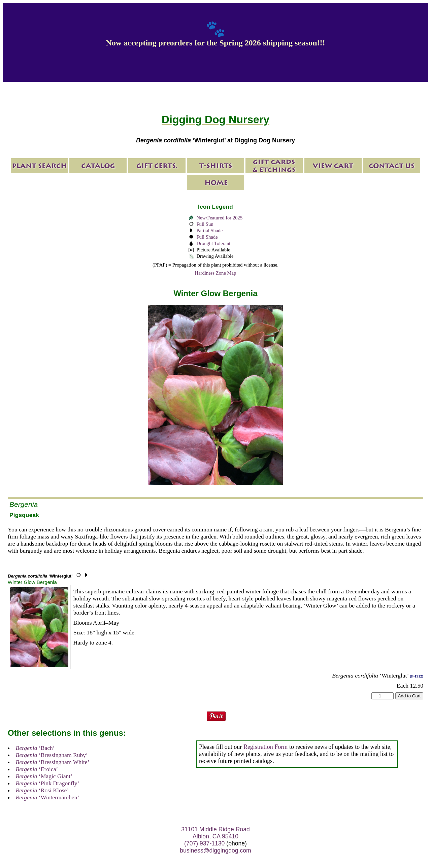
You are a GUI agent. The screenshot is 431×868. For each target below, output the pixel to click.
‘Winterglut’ (40, 576)
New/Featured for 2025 (219, 218)
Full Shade (207, 237)
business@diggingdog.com (215, 850)
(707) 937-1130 (204, 843)
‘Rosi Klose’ (42, 790)
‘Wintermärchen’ (48, 797)
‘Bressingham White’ (53, 762)
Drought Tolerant (213, 243)
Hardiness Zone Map (216, 273)
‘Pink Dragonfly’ (48, 783)
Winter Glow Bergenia (32, 582)
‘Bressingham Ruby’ (52, 755)
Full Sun (205, 224)
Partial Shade (209, 231)
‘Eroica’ (37, 769)
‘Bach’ (35, 748)
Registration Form (266, 747)
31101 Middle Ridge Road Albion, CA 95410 (215, 833)
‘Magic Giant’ (44, 776)
